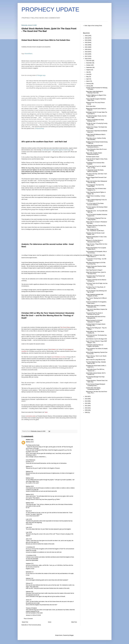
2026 (86, 36)
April (88, 79)
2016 (86, 59)
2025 (86, 38)
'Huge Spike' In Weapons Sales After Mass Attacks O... (96, 256)
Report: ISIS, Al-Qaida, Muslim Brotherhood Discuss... (94, 154)
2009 (86, 410)
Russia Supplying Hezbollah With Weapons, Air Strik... (95, 295)
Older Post (74, 622)
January (89, 86)
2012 (86, 403)
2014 (86, 399)
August (88, 70)
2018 (86, 54)
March (88, 81)
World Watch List (53, 349)
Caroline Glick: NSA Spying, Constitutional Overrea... (93, 389)
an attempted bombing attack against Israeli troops (56, 150)
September (89, 67)
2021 (86, 47)
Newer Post (25, 622)
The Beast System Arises (93, 157)
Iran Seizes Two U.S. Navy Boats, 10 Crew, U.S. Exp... (96, 288)
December (89, 61)
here (46, 412)
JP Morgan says (41, 75)
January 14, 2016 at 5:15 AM (33, 615)
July (87, 72)
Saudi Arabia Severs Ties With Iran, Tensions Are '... (95, 370)
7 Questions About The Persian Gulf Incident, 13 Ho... (95, 277)
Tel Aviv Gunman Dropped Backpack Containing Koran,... (96, 385)
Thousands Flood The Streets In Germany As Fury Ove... (94, 314)
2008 (86, 412)
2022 (86, 45)
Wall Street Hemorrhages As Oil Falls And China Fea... (96, 263)
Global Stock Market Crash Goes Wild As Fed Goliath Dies (46, 40)
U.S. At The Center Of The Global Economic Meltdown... (95, 204)
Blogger (72, 635)
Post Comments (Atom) (35, 625)
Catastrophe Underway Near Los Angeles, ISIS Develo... (95, 346)
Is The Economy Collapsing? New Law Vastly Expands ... (96, 219)
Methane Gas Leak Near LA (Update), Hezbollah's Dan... (96, 306)
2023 (86, 43)
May (88, 77)
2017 (86, 56)
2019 (86, 52)
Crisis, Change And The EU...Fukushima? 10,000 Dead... (95, 230)
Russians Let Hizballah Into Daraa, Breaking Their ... (95, 120)
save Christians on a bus (58, 357)
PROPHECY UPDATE (50, 9)
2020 (86, 49)
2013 (86, 401)
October (89, 65)
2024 (86, 40)
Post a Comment (28, 619)
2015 (86, 396)
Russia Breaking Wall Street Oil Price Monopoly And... (96, 317)
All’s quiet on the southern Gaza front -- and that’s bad (44, 142)
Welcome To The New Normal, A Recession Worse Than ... (94, 241)
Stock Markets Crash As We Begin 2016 (96, 339)
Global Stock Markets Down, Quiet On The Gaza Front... (96, 273)
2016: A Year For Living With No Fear (96, 360)
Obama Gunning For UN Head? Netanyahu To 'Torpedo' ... (94, 321)
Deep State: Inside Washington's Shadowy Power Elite (94, 92)
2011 (86, 406)
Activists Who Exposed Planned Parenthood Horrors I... (94, 146)
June (88, 74)
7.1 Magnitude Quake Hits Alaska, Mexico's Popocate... (95, 171)
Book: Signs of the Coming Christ (93, 26)
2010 (86, 408)
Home (50, 622)
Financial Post (39, 128)
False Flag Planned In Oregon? (94, 270)
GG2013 (28, 440)
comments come (31, 416)
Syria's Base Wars (91, 106)
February (89, 84)
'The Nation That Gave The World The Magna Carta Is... (96, 226)
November (89, 63)
